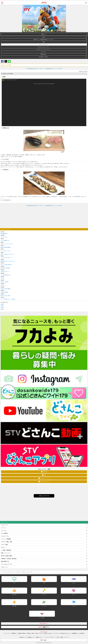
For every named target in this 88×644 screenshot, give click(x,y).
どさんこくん (4, 567)
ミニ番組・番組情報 (6, 550)
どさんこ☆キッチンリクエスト (44, 49)
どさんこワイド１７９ (11, 572)
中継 (44, 42)
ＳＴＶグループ (56, 633)
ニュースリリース (7, 633)
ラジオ (44, 583)
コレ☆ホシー (44, 52)
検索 (86, 3)
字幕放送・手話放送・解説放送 (9, 559)
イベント (74, 595)
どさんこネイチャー (45, 482)
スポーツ (3, 547)
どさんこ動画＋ (42, 618)
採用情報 (14, 633)
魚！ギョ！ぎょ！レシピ (44, 47)
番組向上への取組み (26, 633)
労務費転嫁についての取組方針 (78, 633)
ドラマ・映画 (4, 545)
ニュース (74, 583)
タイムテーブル (5, 536)
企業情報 (20, 633)
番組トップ (44, 34)
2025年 (2, 306)
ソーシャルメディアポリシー (49, 637)
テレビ (5, 572)
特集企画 (45, 472)
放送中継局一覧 (5, 561)
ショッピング (74, 606)
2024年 (2, 308)
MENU (2, 3)
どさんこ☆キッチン (44, 44)
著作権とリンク (39, 637)
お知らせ (50, 633)
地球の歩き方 (44, 54)
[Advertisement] (44, 217)
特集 (44, 37)
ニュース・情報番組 (6, 539)
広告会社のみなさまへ (65, 633)
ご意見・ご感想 (59, 637)
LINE (9, 61)
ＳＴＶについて (44, 632)
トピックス (4, 531)
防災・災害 (14, 595)
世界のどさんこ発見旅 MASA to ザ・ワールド (44, 40)
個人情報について (31, 637)
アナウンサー (44, 595)
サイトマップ (66, 637)
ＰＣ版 (44, 640)
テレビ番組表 (4, 533)
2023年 (2, 309)
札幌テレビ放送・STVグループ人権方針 (40, 633)
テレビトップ (4, 525)
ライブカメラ (44, 606)
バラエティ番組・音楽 (7, 542)
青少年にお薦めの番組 (7, 556)
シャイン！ (4, 528)
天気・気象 (14, 606)
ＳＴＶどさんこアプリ (7, 564)
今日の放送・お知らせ (44, 57)
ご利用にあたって (23, 637)
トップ (2, 572)
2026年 (2, 304)
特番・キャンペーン (6, 553)
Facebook (2, 61)
